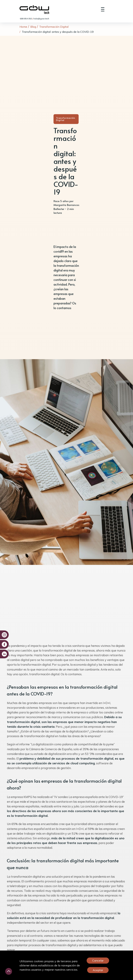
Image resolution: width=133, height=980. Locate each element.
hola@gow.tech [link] (41, 19)
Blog (33, 27)
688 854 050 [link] (26, 19)
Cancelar (98, 960)
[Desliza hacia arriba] (9, 971)
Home (23, 27)
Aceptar (98, 970)
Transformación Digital (54, 27)
